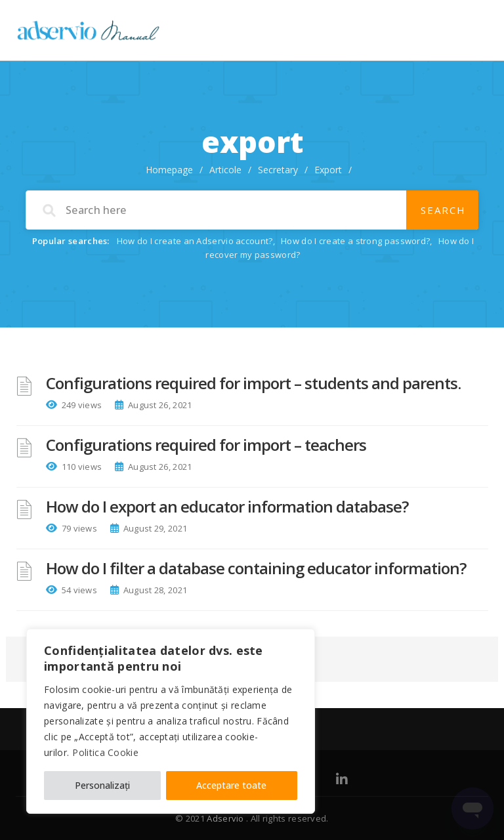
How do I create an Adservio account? (195, 241)
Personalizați (102, 785)
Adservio (226, 818)
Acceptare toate (231, 785)
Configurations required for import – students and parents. (253, 383)
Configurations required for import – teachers (206, 445)
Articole (225, 170)
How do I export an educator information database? (227, 506)
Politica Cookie (105, 752)
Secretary (278, 170)
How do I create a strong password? (355, 241)
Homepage (169, 170)
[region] (171, 721)
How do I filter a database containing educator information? (256, 568)
